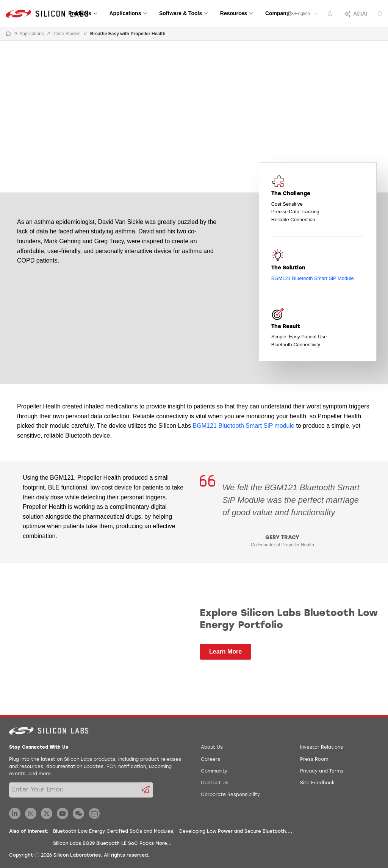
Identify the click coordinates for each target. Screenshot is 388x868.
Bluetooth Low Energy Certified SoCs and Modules (113, 832)
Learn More (225, 651)
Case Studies (67, 34)
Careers (210, 760)
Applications (32, 34)
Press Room (314, 760)
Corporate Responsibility (230, 795)
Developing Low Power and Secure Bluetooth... (235, 832)
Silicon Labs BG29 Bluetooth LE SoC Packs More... (112, 844)
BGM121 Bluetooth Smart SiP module (244, 426)
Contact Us (215, 783)
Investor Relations (322, 748)
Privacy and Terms (322, 771)
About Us (212, 748)
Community (214, 771)
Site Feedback (317, 783)
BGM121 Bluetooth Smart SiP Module (313, 278)
